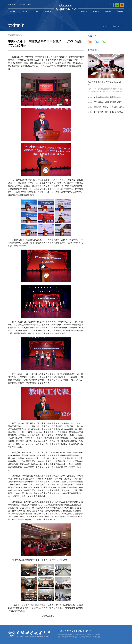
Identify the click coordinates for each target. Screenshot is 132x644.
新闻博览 (12, 11)
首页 (107, 26)
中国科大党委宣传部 (83, 631)
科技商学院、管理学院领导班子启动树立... (110, 112)
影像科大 (96, 11)
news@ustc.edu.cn (97, 634)
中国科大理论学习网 (66, 631)
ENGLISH (12, 5)
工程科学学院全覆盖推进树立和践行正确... (110, 102)
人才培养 (36, 11)
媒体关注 (84, 11)
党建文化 (24, 11)
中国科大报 (108, 11)
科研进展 (48, 11)
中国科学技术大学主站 (28, 5)
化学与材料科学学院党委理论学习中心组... (110, 97)
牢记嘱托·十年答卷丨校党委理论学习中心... (110, 107)
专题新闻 (120, 11)
